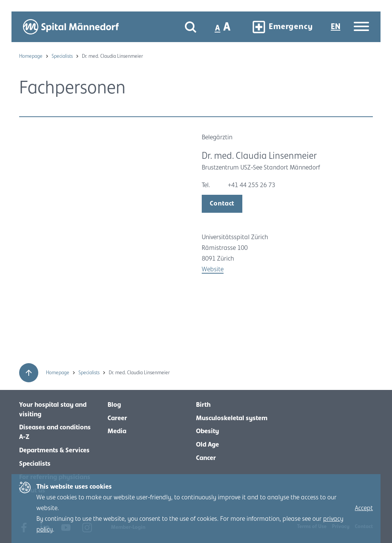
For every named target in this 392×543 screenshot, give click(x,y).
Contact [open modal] (222, 204)
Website (213, 269)
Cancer (206, 458)
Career (117, 418)
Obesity (207, 431)
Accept (364, 508)
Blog (114, 405)
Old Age (207, 445)
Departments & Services (54, 450)
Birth (203, 405)
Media (117, 431)
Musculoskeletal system (232, 418)
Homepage (31, 56)
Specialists (63, 56)
